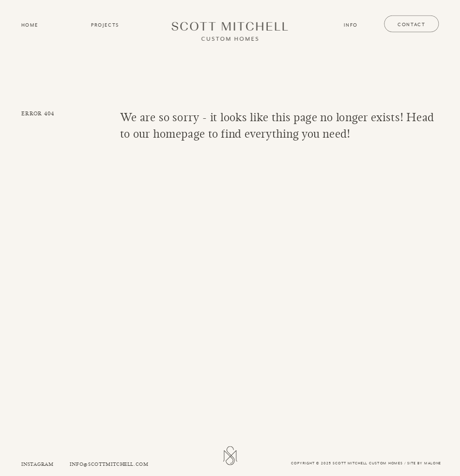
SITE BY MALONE (424, 463)
